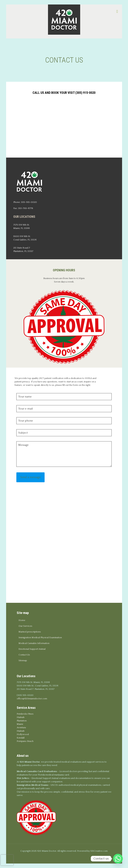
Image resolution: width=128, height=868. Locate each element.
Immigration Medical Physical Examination (40, 637)
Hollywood (23, 734)
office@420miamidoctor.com (32, 699)
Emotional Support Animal (32, 649)
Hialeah (21, 717)
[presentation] (7, 860)
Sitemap (23, 660)
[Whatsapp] (118, 859)
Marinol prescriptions (30, 632)
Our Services (25, 626)
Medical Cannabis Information (34, 643)
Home (22, 620)
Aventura (21, 727)
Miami (20, 724)
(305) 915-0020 (25, 695)
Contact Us (24, 655)
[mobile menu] (117, 12)
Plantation (22, 721)
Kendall (21, 738)
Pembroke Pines (25, 714)
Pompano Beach (25, 741)
